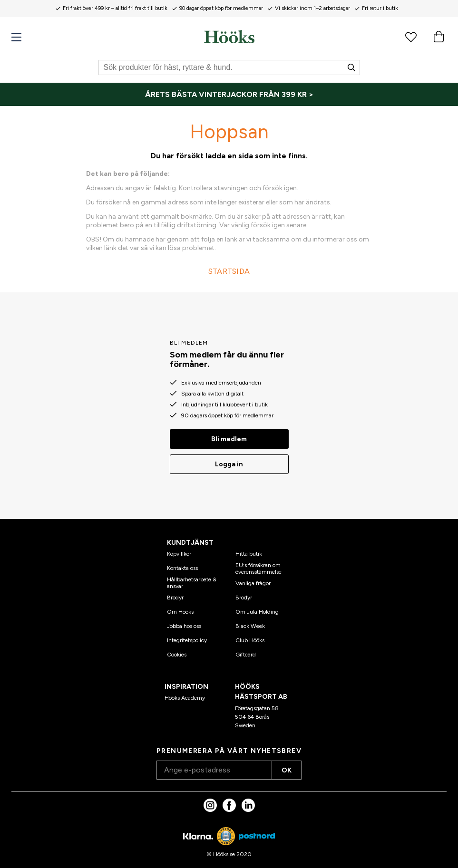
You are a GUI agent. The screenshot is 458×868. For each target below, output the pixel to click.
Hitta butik (249, 554)
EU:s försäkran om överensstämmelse (258, 569)
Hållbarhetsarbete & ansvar (192, 583)
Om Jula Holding (257, 612)
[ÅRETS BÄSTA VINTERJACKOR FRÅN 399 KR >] (229, 95)
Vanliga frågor (253, 583)
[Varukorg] (439, 37)
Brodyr (175, 598)
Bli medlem (229, 439)
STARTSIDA (229, 271)
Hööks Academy (185, 698)
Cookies (177, 655)
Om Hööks (180, 612)
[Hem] (229, 37)
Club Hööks (250, 640)
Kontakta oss (182, 568)
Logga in (229, 464)
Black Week (250, 626)
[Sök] (229, 68)
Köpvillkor (179, 554)
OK (287, 770)
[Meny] (16, 37)
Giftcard (246, 655)
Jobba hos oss (184, 626)
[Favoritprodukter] (411, 37)
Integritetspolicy (187, 640)
